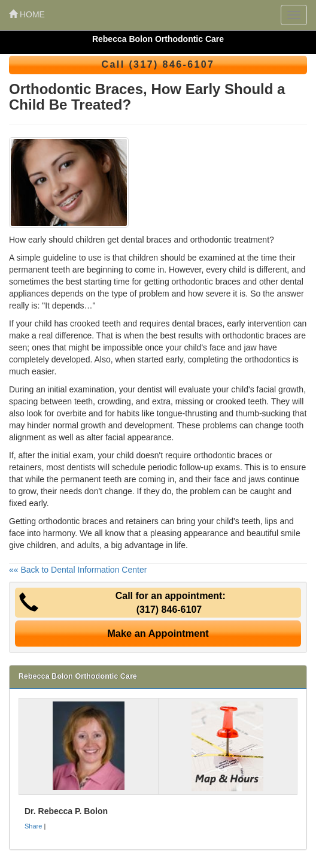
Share (33, 826)
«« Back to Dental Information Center (78, 570)
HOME (27, 14)
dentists (81, 467)
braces (250, 455)
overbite (71, 413)
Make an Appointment (158, 633)
